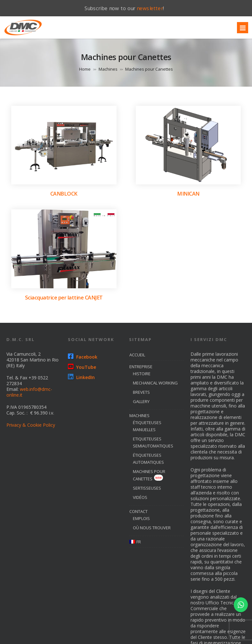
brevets (141, 392)
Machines (108, 69)
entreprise (141, 367)
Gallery (141, 401)
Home (85, 69)
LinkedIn (81, 377)
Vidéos (140, 497)
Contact (138, 511)
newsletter (150, 8)
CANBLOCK (64, 194)
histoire (142, 374)
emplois (141, 518)
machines (139, 415)
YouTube (82, 367)
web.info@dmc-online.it (29, 392)
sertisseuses (147, 488)
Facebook (83, 357)
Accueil (137, 355)
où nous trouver (152, 528)
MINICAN (188, 194)
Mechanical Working (155, 383)
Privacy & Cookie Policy (31, 425)
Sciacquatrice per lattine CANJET (64, 298)
